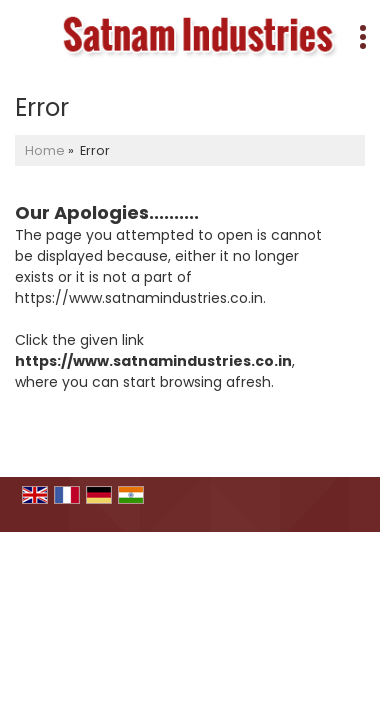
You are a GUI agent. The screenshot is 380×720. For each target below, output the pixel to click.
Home (45, 150)
